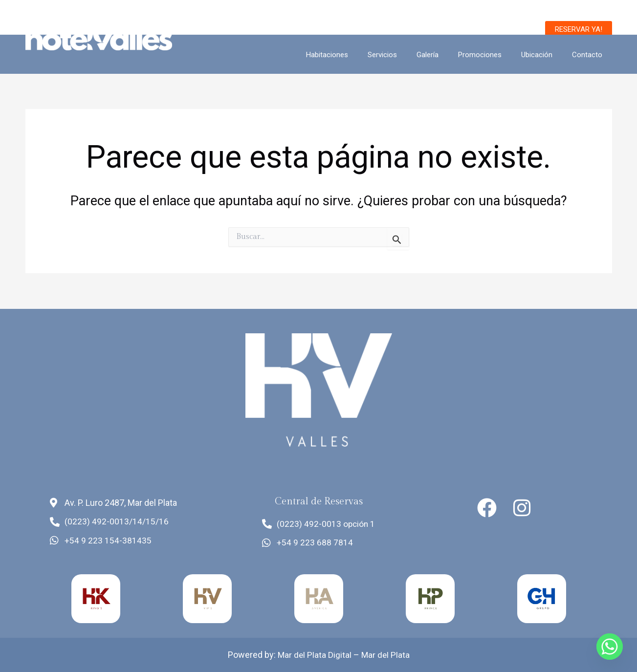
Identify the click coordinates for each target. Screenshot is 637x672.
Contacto (590, 55)
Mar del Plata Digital (314, 655)
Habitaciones (354, 55)
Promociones (492, 55)
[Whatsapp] (610, 647)
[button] (579, 30)
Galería (445, 55)
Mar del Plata (386, 655)
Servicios (404, 55)
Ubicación (544, 55)
